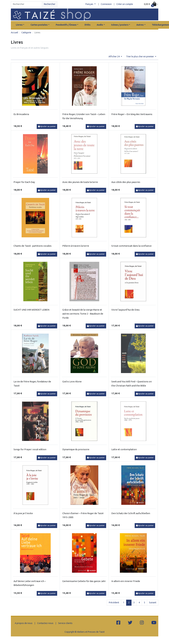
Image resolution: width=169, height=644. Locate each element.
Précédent (114, 602)
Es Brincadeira (21, 114)
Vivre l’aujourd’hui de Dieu (125, 310)
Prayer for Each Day (24, 182)
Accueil (14, 33)
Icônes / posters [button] (120, 25)
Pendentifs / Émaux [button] (66, 25)
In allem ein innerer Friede (126, 581)
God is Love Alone (72, 381)
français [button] (90, 4)
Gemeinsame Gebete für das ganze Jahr (84, 581)
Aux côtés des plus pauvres (126, 182)
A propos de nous (24, 623)
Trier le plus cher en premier (140, 56)
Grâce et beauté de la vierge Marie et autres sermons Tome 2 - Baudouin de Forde (83, 314)
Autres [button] (140, 25)
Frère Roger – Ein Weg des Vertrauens (132, 114)
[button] (151, 4)
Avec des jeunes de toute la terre (80, 182)
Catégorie (26, 33)
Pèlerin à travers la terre (76, 246)
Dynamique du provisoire (76, 449)
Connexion (106, 4)
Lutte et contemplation (124, 449)
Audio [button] (100, 25)
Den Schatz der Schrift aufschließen (131, 513)
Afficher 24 (114, 56)
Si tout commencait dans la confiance (131, 246)
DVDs (87, 25)
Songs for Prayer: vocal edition (30, 449)
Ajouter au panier (47, 126)
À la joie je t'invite (23, 513)
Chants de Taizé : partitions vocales (33, 246)
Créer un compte (125, 4)
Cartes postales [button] (39, 25)
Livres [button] (19, 25)
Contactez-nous (45, 623)
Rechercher (50, 4)
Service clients (65, 623)
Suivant (153, 602)
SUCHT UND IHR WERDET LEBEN (31, 310)
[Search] (27, 4)
